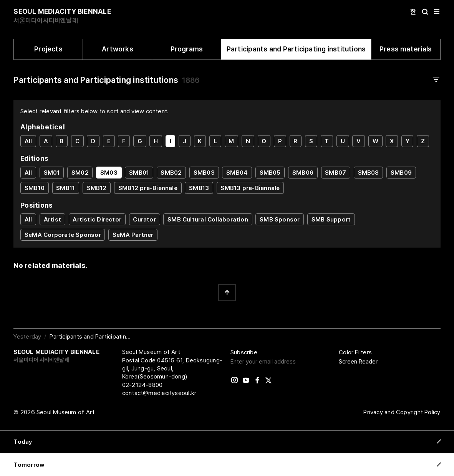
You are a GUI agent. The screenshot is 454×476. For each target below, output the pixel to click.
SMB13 (199, 188)
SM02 (80, 173)
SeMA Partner (133, 235)
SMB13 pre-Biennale (250, 188)
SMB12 (97, 188)
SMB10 (35, 188)
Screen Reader (358, 361)
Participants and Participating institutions (296, 49)
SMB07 (336, 173)
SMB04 (237, 173)
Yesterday (27, 336)
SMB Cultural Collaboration (208, 219)
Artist (52, 219)
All (28, 141)
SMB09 (401, 173)
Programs (187, 49)
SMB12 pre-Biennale (148, 188)
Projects (48, 49)
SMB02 (171, 173)
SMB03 (204, 173)
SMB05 (270, 173)
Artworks (118, 49)
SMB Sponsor (280, 219)
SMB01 (139, 173)
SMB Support (331, 219)
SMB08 (369, 173)
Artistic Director (97, 219)
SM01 (52, 173)
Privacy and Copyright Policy (402, 412)
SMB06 (303, 173)
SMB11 (65, 188)
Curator (144, 219)
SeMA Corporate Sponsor (63, 235)
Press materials (406, 49)
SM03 (109, 173)
